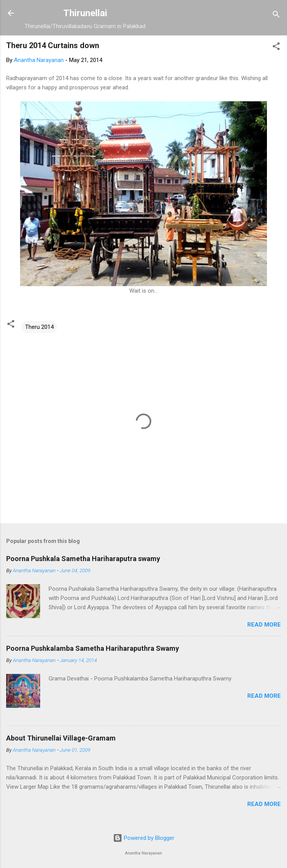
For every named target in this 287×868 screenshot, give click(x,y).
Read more (264, 625)
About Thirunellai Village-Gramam (61, 738)
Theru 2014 (39, 327)
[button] (276, 48)
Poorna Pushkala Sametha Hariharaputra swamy (83, 559)
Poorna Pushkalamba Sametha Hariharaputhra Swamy (93, 648)
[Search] (276, 16)
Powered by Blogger (144, 838)
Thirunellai (85, 13)
